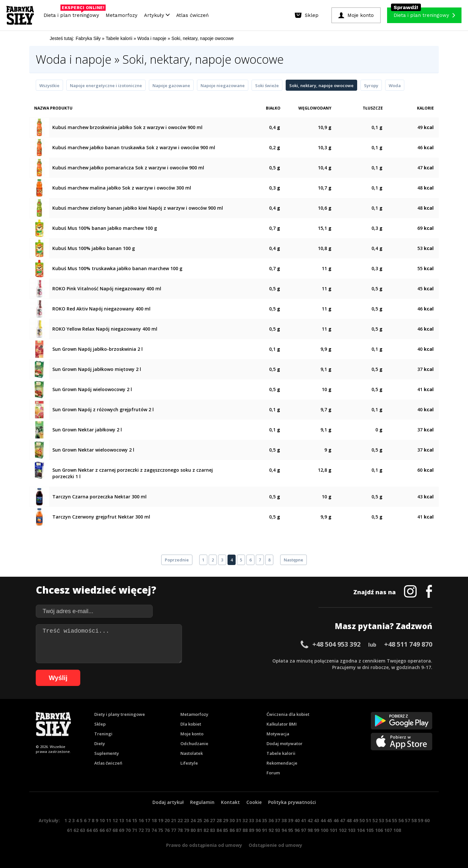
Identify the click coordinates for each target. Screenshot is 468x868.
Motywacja (278, 734)
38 (284, 820)
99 (317, 830)
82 (206, 830)
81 (200, 830)
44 (323, 820)
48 (349, 820)
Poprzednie (177, 560)
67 (109, 830)
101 (333, 830)
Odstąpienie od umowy (275, 845)
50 (362, 820)
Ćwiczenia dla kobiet (288, 714)
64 (89, 830)
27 (213, 820)
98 (310, 830)
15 (135, 820)
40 (297, 820)
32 (245, 820)
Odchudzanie (194, 743)
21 (174, 820)
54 (388, 820)
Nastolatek (192, 753)
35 (265, 820)
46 (336, 820)
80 (193, 830)
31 (239, 820)
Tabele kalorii (281, 753)
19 (161, 820)
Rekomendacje (282, 763)
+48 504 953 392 (336, 644)
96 (297, 830)
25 (200, 820)
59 (421, 820)
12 (115, 820)
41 (304, 820)
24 (193, 820)
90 (258, 830)
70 (128, 830)
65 (96, 830)
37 (278, 820)
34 (258, 820)
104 (361, 830)
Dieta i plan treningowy (73, 14)
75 (161, 830)
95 (291, 830)
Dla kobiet (191, 724)
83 (213, 830)
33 (252, 820)
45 (330, 820)
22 (180, 820)
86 (232, 830)
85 (226, 830)
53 (382, 820)
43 (317, 820)
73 (148, 830)
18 (154, 820)
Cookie (254, 802)
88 (245, 830)
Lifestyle (189, 763)
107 (388, 830)
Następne (293, 560)
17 (148, 820)
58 (414, 820)
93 (278, 830)
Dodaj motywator (285, 743)
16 (141, 820)
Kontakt (230, 802)
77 (174, 830)
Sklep (100, 724)
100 (324, 830)
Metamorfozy (122, 15)
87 (239, 830)
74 (154, 830)
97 (304, 830)
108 (397, 830)
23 (187, 820)
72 (141, 830)
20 (167, 820)
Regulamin (202, 802)
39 (291, 820)
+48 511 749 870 (408, 644)
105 (370, 830)
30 (232, 820)
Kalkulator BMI (282, 724)
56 (401, 820)
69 (122, 830)
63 (83, 830)
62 (76, 830)
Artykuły (157, 15)
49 (356, 820)
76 (167, 830)
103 (352, 830)
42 (310, 820)
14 (128, 820)
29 (226, 820)
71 (135, 830)
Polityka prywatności (292, 802)
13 (122, 820)
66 (102, 830)
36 (271, 820)
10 (102, 820)
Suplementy (107, 753)
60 (427, 820)
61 (70, 830)
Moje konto (192, 734)
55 (395, 820)
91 (265, 830)
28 (219, 820)
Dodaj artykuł (168, 802)
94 (284, 830)
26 (206, 820)
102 (343, 830)
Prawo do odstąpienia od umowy (204, 845)
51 (369, 820)
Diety (100, 743)
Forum (273, 773)
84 (219, 830)
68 (115, 830)
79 (187, 830)
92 (271, 830)
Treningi (103, 734)
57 (408, 820)
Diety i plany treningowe (120, 714)
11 (109, 820)
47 (343, 820)
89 (252, 830)
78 (180, 830)
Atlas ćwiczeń (192, 15)
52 (375, 820)
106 (379, 830)
